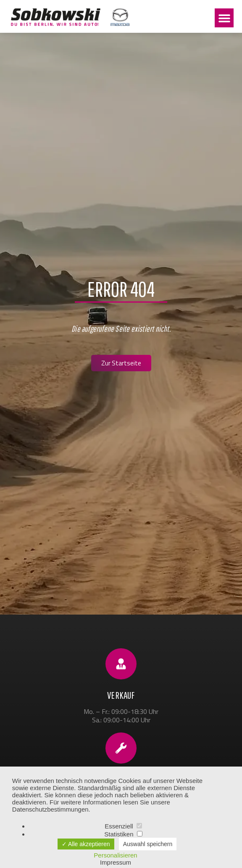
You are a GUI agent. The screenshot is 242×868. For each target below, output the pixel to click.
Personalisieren (115, 855)
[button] (224, 18)
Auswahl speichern (148, 844)
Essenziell (123, 826)
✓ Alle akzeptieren (86, 844)
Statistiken (123, 834)
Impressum (116, 862)
